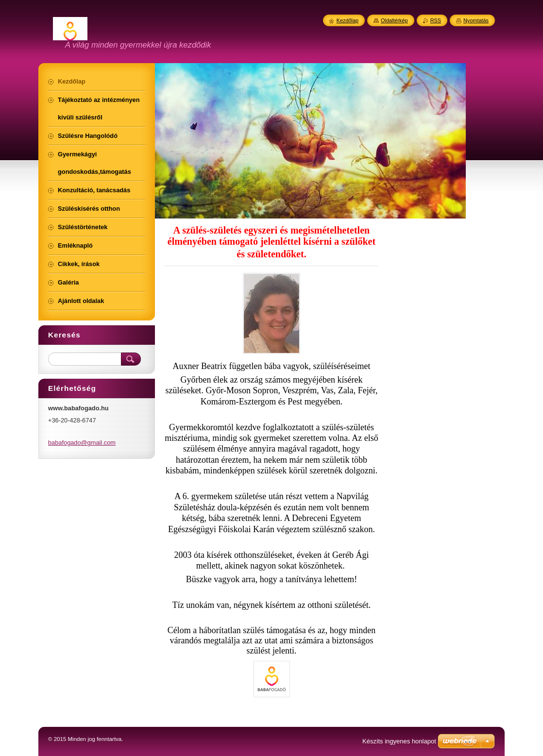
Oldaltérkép (394, 20)
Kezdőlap (348, 20)
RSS (436, 20)
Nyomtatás (476, 20)
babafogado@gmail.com (82, 443)
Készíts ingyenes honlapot (399, 741)
